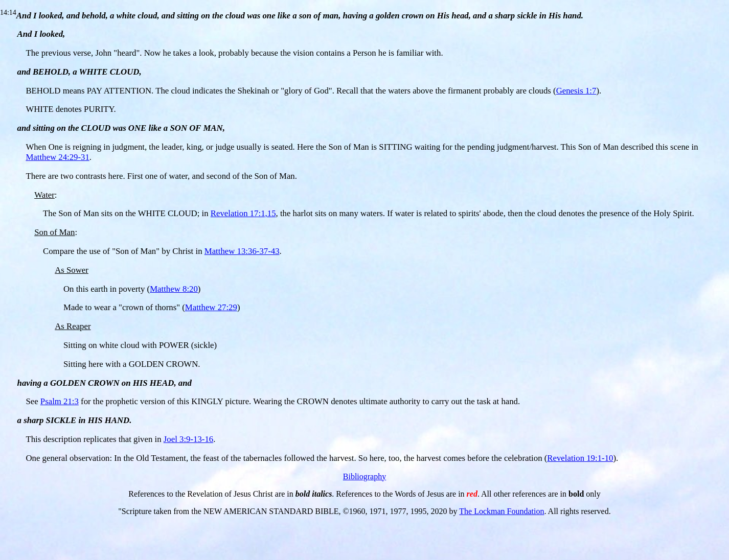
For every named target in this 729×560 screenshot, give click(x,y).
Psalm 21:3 (60, 401)
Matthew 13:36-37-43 (242, 251)
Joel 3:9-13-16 (188, 439)
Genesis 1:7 (576, 91)
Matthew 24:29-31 (57, 157)
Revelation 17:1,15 (243, 213)
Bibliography (364, 476)
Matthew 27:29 (211, 307)
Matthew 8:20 (174, 289)
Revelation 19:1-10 (580, 458)
